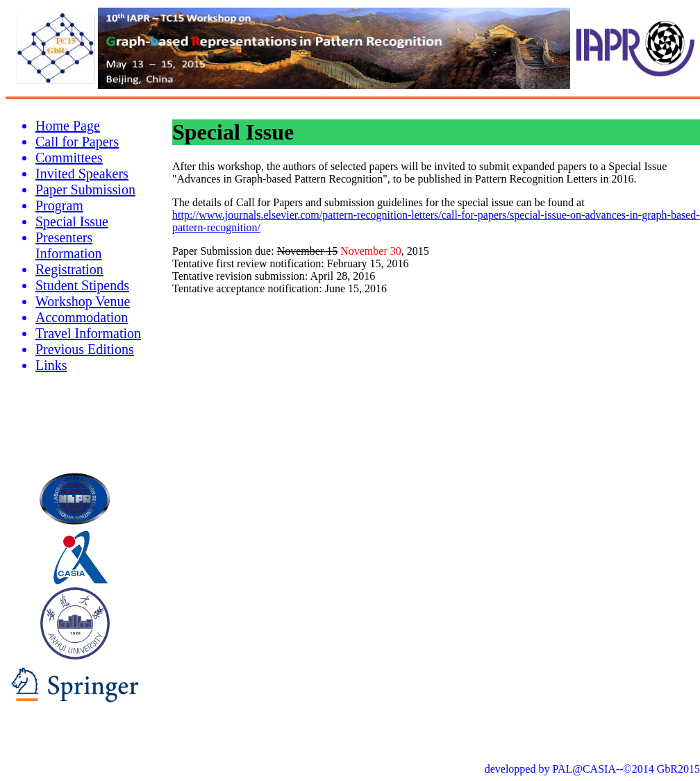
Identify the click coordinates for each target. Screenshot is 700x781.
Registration (69, 269)
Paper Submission (85, 190)
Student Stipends (82, 285)
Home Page (68, 126)
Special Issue (72, 221)
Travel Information (88, 333)
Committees (69, 158)
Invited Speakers (82, 174)
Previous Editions (85, 349)
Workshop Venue (83, 301)
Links (51, 365)
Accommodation (82, 317)
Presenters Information (69, 245)
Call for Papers (77, 142)
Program (59, 205)
